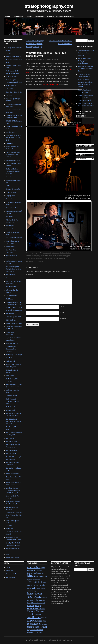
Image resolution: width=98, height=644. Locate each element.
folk (42, 256)
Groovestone (10, 199)
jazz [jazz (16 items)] (30, 597)
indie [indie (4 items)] (41, 594)
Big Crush (9, 95)
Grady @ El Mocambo (13, 189)
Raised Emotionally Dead (14, 323)
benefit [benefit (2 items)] (35, 573)
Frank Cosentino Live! (13, 160)
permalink (39, 261)
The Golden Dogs (11, 441)
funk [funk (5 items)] (40, 582)
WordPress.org (10, 577)
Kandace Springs (11, 229)
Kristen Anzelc (11, 247)
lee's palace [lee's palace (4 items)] (38, 597)
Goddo (8, 186)
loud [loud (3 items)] (40, 600)
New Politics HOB (12, 287)
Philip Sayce (10, 313)
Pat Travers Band (11, 296)
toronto (60, 256)
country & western (53, 253)
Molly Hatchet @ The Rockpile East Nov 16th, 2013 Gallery (14, 269)
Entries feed (10, 571)
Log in (8, 567)
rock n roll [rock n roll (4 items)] (42, 621)
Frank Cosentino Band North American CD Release (13, 154)
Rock (50, 256)
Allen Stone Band (11, 77)
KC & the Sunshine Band (14, 238)
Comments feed (11, 574)
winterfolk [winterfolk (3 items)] (39, 630)
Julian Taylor (10, 226)
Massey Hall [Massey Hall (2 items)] (36, 603)
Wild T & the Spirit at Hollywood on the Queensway (13, 523)
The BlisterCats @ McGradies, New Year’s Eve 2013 (13, 421)
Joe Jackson (10, 217)
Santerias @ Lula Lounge (14, 355)
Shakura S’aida (11, 361)
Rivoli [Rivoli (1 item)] (43, 618)
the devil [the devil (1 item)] (44, 624)
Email (63, 312)
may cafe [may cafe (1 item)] (43, 603)
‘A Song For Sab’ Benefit (14, 48)
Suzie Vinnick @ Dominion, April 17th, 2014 (13, 401)
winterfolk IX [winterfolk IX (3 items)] (33, 632)
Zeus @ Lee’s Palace (12, 557)
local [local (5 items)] (36, 600)
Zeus (7, 554)
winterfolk (52, 258)
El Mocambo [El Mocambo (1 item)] (36, 579)
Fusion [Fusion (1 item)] (44, 582)
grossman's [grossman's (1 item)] (30, 585)
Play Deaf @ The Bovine (14, 317)
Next (89, 130)
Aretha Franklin (11, 85)
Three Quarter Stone (12, 474)
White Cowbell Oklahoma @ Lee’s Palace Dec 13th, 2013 (14, 515)
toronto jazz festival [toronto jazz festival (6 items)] (37, 627)
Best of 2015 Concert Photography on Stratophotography (84, 61)
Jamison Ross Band (12, 208)
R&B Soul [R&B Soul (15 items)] (34, 617)
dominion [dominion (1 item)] (30, 579)
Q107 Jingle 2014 (11, 320)
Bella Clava (10, 89)
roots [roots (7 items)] (39, 624)
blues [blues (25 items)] (31, 576)
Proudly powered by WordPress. (36, 640)
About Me (39, 16)
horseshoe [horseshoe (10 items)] (33, 594)
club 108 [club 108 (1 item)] (38, 576)
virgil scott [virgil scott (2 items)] (31, 630)
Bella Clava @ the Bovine (14, 92)
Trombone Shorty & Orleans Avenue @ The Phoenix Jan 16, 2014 (13, 490)
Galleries (19, 16)
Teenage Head (10, 410)
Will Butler (9, 528)
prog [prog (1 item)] (36, 614)
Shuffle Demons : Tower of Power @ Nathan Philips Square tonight (85, 98)
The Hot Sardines (11, 450)
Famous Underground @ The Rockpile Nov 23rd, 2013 (14, 138)
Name (63, 306)
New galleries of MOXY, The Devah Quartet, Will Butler (85, 69)
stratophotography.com (49, 6)
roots (55, 256)
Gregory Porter (11, 196)
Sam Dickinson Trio (12, 343)
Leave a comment (53, 59)
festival (63, 253)
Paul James (9, 299)
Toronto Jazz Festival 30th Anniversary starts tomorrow (86, 53)
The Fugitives (10, 438)
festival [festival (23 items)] (32, 582)
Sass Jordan (10, 358)
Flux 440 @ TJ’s (11, 143)
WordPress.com (67, 640)
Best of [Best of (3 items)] (41, 573)
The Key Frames (11, 454)
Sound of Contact (11, 396)
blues (45, 253)
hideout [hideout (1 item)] (29, 588)
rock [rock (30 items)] (33, 620)
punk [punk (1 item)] (39, 614)
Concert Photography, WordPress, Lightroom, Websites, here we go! (35, 44)
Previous (79, 130)
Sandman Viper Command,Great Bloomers (11, 349)
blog (29, 16)
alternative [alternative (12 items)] (34, 567)
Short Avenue (10, 376)
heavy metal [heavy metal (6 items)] (40, 585)
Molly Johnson (11, 275)
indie (46, 256)
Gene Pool (9, 177)
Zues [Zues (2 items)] (40, 633)
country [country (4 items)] (44, 576)
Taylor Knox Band (12, 407)
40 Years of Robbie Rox (13, 56)
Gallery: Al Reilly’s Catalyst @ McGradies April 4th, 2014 (13, 171)
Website (63, 318)
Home (8, 16)
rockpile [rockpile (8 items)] (32, 624)
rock (42, 258)
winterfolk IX (61, 258)
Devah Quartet (10, 132)
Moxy (8, 278)
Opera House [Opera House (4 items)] (40, 609)
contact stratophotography (61, 16)
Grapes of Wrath (11, 192)
